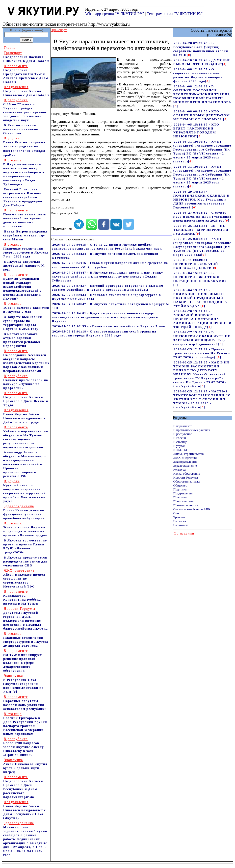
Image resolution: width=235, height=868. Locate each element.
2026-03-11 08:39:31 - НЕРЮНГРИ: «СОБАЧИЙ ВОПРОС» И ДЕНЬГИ (196, 264)
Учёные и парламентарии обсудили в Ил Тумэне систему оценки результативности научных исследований (26, 437)
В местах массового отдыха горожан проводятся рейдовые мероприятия (22, 340)
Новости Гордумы (186, 477)
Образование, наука (187, 481)
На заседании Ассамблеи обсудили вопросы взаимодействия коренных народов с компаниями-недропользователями (26, 361)
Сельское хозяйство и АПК (192, 509)
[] (189, 55)
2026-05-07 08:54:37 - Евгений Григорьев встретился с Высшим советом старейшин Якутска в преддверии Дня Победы (108, 288)
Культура (180, 470)
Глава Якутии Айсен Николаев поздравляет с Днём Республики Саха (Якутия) (25, 810)
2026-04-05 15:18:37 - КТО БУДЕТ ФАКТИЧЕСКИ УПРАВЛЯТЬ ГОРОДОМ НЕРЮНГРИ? (196, 130)
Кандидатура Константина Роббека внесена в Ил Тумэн (22, 598)
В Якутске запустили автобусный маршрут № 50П (24, 266)
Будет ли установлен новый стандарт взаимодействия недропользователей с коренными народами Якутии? (22, 287)
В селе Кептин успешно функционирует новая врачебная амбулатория (24, 512)
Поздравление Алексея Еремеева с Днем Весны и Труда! (26, 399)
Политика (180, 497)
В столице (180, 442)
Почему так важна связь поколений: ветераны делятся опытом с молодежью (25, 218)
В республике (183, 434)
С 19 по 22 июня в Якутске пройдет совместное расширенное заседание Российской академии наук (25, 110)
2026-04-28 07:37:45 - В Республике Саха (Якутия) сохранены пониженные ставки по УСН (201, 49)
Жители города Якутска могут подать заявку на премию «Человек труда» (25, 529)
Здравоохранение (185, 466)
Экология (180, 521)
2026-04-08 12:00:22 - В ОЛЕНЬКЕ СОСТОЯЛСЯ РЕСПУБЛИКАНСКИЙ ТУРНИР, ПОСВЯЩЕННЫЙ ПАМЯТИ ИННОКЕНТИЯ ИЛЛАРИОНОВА (202, 94)
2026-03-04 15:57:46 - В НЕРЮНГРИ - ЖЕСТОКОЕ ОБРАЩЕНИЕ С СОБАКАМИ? (200, 277)
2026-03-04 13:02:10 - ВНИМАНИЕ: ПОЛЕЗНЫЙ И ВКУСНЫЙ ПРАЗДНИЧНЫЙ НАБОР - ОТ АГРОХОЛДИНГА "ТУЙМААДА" (200, 298)
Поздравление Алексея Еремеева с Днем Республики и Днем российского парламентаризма (23, 787)
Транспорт (181, 517)
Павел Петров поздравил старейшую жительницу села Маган (25, 235)
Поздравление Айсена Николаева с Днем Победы (26, 91)
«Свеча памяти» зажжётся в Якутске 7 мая (26, 308)
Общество (180, 485)
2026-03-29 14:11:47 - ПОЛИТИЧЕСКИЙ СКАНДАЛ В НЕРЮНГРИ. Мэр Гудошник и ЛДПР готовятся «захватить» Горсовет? (201, 199)
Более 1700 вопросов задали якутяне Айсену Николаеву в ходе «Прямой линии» (24, 747)
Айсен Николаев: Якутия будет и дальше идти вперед (25, 766)
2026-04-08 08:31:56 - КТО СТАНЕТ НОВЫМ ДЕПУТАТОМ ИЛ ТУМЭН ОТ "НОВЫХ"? (202, 115)
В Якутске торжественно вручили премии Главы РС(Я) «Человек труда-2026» (25, 546)
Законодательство (185, 462)
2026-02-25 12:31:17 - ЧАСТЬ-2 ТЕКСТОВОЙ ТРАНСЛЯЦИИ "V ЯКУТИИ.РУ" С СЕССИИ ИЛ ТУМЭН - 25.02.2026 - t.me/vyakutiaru (202, 399)
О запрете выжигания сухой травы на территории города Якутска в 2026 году (23, 323)
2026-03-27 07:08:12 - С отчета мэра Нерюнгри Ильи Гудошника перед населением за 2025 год (202, 217)
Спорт (178, 513)
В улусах (179, 446)
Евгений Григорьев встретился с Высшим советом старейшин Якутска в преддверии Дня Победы (23, 197)
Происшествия (183, 501)
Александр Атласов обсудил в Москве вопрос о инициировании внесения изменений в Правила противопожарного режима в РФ (25, 464)
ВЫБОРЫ (180, 450)
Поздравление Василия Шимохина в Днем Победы (26, 57)
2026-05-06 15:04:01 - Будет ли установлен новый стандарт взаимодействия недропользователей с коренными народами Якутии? (105, 317)
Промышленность (186, 505)
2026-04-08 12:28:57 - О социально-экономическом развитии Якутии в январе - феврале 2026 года (198, 75)
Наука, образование (187, 473)
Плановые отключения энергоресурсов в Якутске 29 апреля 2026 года (26, 640)
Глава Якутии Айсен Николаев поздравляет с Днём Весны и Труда (25, 416)
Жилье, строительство (189, 454)
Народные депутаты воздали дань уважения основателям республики (25, 703)
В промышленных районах (192, 430)
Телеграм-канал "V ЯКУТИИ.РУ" (175, 14)
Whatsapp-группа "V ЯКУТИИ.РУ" (115, 14)
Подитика (180, 489)
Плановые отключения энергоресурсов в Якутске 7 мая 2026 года (26, 250)
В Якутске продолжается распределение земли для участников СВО (25, 561)
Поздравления (183, 493)
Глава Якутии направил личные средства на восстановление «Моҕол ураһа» (24, 147)
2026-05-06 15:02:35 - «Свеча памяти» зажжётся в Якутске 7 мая (109, 326)
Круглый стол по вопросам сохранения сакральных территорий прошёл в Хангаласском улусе (25, 491)
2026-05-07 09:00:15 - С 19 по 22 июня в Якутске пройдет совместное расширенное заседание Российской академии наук (107, 246)
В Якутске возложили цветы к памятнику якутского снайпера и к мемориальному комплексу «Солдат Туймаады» (24, 172)
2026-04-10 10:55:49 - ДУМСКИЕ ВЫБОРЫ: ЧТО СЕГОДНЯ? (202, 62)
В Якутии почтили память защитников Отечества (21, 129)
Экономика (181, 525)
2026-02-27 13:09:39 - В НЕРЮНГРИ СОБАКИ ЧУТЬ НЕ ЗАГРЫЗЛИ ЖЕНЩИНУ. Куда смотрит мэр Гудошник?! (202, 338)
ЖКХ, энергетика (185, 458)
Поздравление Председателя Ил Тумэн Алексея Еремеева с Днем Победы (26, 74)
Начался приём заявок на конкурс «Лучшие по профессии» (26, 382)
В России (180, 438)
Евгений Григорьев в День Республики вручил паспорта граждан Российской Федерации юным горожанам (25, 724)
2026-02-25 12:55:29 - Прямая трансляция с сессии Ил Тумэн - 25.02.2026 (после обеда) (202, 353)
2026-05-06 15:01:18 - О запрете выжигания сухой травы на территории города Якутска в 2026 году (104, 333)
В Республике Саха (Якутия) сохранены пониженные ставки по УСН (23, 684)
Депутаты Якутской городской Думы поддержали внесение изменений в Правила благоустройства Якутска (26, 619)
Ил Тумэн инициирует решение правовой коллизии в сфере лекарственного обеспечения (23, 661)
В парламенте (183, 426)
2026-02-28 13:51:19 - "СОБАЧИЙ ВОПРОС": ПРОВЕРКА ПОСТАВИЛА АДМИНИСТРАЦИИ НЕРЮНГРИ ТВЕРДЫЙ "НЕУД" (202, 319)
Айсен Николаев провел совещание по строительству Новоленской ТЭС (24, 578)
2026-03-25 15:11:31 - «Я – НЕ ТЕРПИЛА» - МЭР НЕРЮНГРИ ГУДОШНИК (201, 230)
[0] (15, 692)
